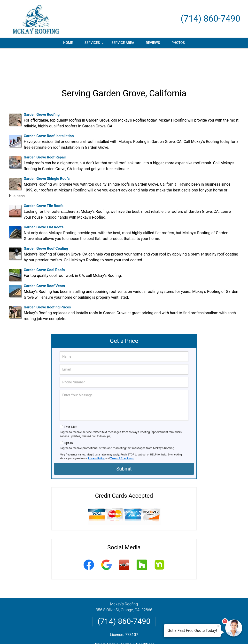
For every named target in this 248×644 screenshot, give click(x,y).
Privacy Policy (96, 429)
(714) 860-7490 (210, 19)
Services (95, 44)
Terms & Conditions (122, 429)
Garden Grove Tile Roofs (44, 177)
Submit (124, 440)
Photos (178, 43)
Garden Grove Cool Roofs (44, 241)
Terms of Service (159, 634)
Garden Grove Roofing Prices (47, 278)
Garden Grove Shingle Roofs (47, 149)
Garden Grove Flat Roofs (44, 198)
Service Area (123, 43)
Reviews (153, 43)
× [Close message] (218, 626)
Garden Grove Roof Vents (44, 257)
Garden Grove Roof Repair (45, 128)
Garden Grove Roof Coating (46, 219)
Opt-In (68, 414)
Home (68, 43)
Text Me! (70, 398)
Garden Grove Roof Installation (49, 107)
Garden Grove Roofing (42, 85)
